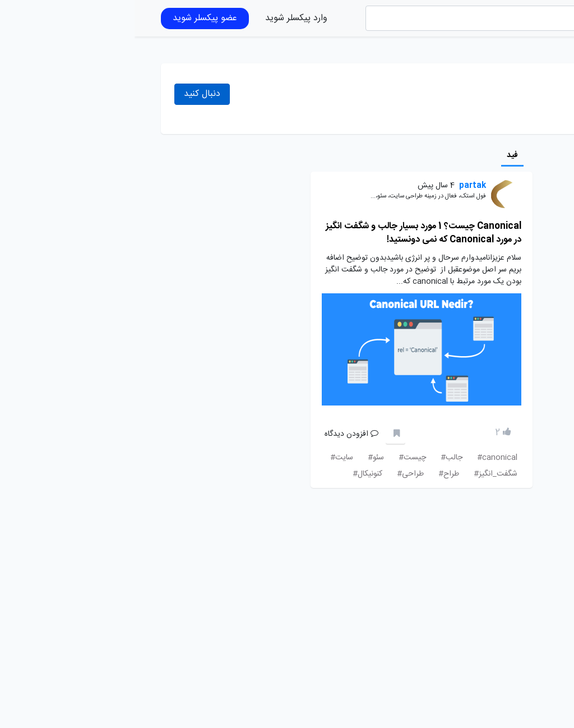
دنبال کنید (68, 94)
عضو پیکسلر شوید (70, 18)
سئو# (241, 458)
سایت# (207, 458)
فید (378, 155)
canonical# (363, 458)
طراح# (314, 474)
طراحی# (276, 474)
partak (338, 186)
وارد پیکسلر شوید (162, 18)
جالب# (317, 458)
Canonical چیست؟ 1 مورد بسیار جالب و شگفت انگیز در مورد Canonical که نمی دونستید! (289, 233)
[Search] (359, 18)
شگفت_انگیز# (361, 474)
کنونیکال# (233, 474)
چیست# (278, 458)
